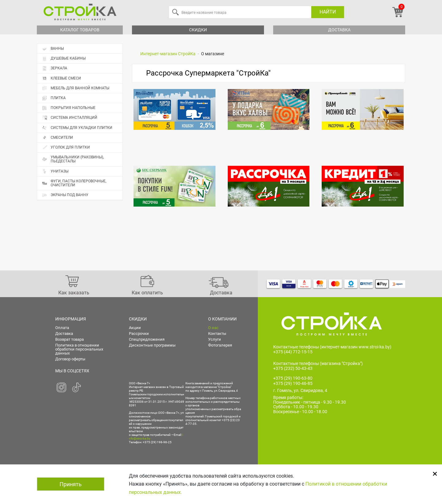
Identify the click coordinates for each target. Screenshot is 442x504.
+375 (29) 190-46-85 (293, 383)
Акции (135, 328)
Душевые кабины (64, 58)
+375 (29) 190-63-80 (293, 378)
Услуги (215, 339)
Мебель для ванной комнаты (76, 88)
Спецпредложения (147, 339)
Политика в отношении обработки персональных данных (79, 349)
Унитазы (55, 171)
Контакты (217, 333)
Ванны (53, 49)
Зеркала (54, 68)
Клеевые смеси (61, 78)
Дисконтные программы (152, 345)
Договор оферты (70, 359)
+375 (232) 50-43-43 (293, 368)
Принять (71, 484)
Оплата (62, 328)
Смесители (57, 138)
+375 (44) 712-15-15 (293, 352)
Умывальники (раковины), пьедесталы (73, 159)
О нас (213, 328)
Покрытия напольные (82, 108)
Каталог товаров (80, 30)
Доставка (339, 30)
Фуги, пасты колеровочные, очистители (74, 183)
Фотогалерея (220, 345)
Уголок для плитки (66, 147)
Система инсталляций (70, 118)
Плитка (82, 98)
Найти (328, 12)
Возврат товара (70, 339)
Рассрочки (139, 333)
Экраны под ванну (65, 195)
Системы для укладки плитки (77, 128)
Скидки (198, 30)
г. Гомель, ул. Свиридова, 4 (300, 390)
